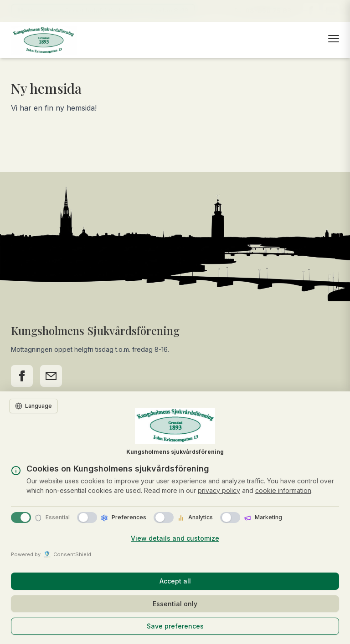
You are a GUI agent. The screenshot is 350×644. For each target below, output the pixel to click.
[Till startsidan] (44, 40)
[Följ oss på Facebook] (22, 376)
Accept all (175, 581)
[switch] (87, 517)
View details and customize (175, 538)
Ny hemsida (46, 88)
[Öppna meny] (334, 39)
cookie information (283, 490)
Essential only (175, 604)
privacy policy (219, 490)
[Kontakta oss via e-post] (51, 376)
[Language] (33, 406)
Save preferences (175, 626)
